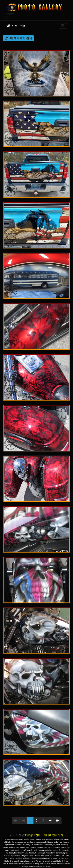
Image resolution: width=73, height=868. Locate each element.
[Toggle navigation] (10, 16)
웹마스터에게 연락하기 (49, 835)
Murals (20, 26)
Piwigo (29, 835)
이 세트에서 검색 (18, 38)
